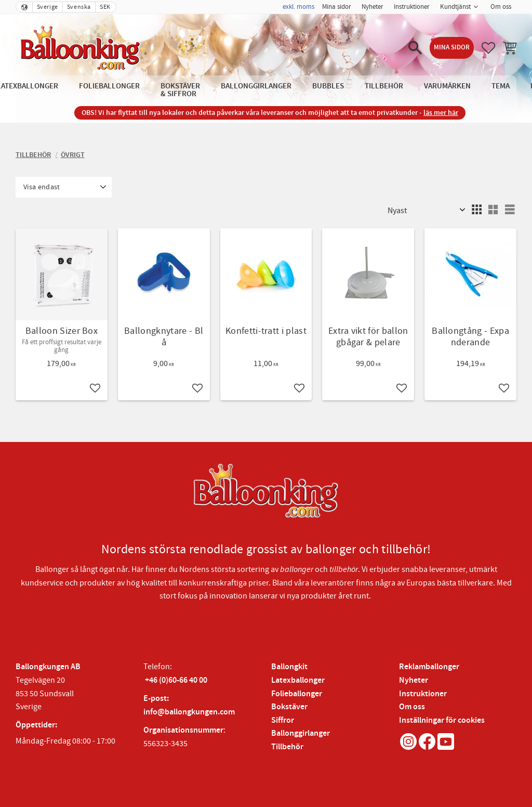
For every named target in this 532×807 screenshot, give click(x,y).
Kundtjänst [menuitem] (455, 7)
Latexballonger (298, 680)
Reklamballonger (429, 667)
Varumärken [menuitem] (447, 86)
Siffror (283, 720)
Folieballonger (297, 694)
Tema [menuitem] (501, 86)
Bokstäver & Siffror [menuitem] (180, 90)
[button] (415, 48)
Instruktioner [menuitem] (412, 7)
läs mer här (441, 113)
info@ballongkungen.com (189, 712)
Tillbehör (287, 747)
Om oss (412, 707)
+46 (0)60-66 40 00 (176, 680)
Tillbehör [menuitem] (384, 86)
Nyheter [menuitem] (373, 7)
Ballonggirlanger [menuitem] (256, 86)
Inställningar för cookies (442, 720)
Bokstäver (289, 707)
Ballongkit (289, 667)
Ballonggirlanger (301, 733)
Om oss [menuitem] (501, 7)
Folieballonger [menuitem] (109, 86)
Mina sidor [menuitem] (337, 7)
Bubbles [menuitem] (328, 86)
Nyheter (414, 680)
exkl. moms (298, 7)
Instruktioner (423, 694)
